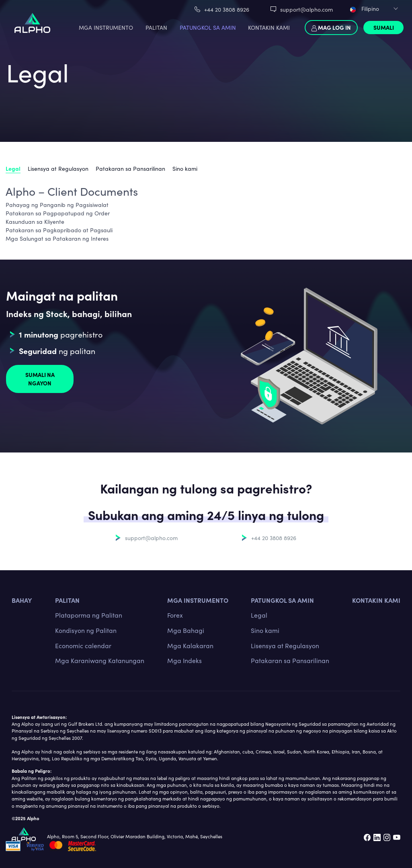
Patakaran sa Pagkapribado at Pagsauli (59, 230)
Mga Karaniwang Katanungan (100, 660)
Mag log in (331, 27)
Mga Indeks (184, 660)
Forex (175, 615)
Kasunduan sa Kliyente (35, 221)
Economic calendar (83, 645)
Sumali (384, 27)
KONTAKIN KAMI (269, 27)
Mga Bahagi (186, 630)
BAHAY (22, 600)
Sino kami (185, 168)
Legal (13, 168)
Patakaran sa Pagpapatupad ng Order (58, 213)
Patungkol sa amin (282, 600)
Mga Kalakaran (190, 645)
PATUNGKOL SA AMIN (208, 27)
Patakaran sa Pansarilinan (130, 168)
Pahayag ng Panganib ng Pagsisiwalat (57, 205)
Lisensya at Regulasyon (58, 168)
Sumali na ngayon (40, 379)
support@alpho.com (306, 9)
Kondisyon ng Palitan (86, 630)
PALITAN (156, 27)
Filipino (365, 8)
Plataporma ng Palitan (89, 615)
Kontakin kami (376, 600)
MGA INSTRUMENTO (106, 27)
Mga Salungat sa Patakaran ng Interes (57, 238)
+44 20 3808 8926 (227, 9)
